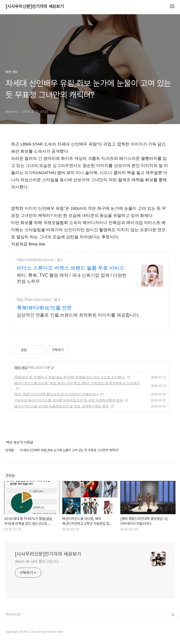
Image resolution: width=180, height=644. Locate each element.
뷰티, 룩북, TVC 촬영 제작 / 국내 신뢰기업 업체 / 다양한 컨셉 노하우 (72, 278)
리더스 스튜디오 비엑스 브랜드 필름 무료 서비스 (70, 268)
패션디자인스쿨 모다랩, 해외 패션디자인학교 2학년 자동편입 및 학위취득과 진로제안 (77, 383)
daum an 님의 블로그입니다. (37, 561)
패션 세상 (21, 368)
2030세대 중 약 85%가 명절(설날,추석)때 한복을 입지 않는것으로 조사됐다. (70, 377)
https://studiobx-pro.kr (35, 260)
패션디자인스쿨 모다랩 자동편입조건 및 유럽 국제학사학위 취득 (61, 406)
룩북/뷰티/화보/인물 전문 (44, 308)
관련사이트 (13, 614)
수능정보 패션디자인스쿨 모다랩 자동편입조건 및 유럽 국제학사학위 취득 (68, 400)
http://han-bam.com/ (34, 299)
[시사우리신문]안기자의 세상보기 (35, 7)
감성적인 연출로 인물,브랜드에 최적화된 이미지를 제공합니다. (78, 315)
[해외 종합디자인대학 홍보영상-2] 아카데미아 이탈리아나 (56, 394)
